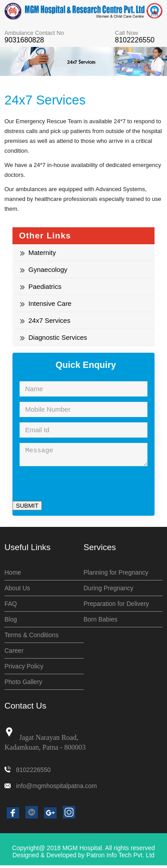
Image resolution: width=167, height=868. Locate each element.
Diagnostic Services (54, 337)
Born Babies (101, 622)
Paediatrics (41, 286)
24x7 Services (45, 320)
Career (14, 653)
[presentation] (80, 486)
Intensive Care (46, 303)
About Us (17, 591)
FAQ (11, 606)
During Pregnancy (109, 591)
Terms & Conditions (31, 638)
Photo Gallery (23, 684)
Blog (11, 622)
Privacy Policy (24, 669)
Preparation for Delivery (116, 606)
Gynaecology (44, 269)
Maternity (38, 252)
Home (13, 575)
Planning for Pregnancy (116, 575)
